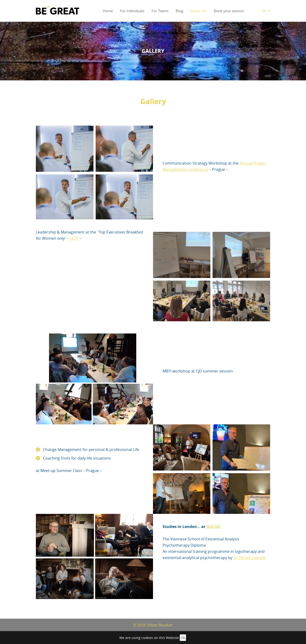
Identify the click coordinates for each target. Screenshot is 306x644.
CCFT (74, 238)
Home (108, 11)
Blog (179, 11)
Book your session (229, 11)
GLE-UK (213, 527)
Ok (183, 638)
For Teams (160, 11)
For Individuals (132, 11)
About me (198, 11)
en (264, 11)
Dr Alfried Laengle (249, 558)
